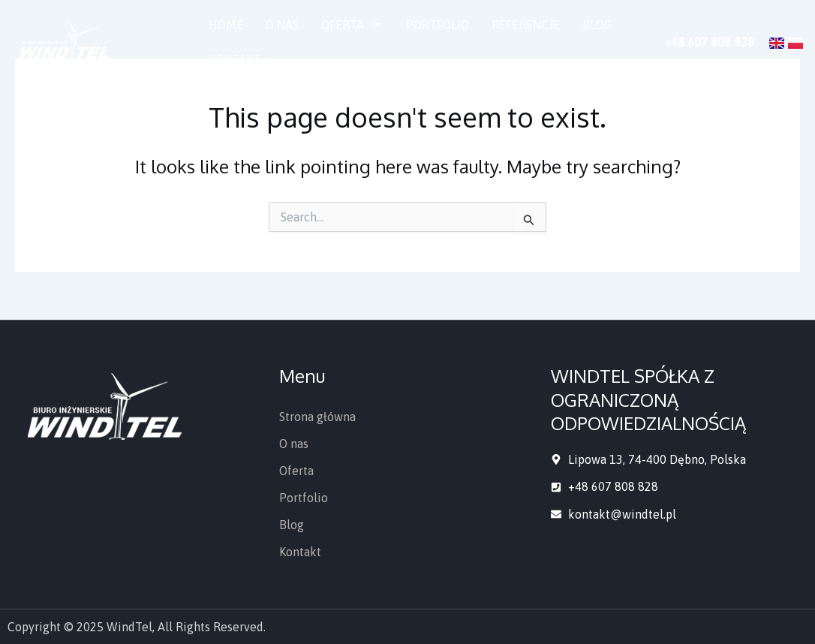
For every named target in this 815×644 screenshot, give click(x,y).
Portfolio (438, 25)
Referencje (526, 25)
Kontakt (235, 59)
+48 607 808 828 (709, 42)
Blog (597, 25)
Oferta (352, 25)
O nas (282, 25)
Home (226, 25)
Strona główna (317, 417)
